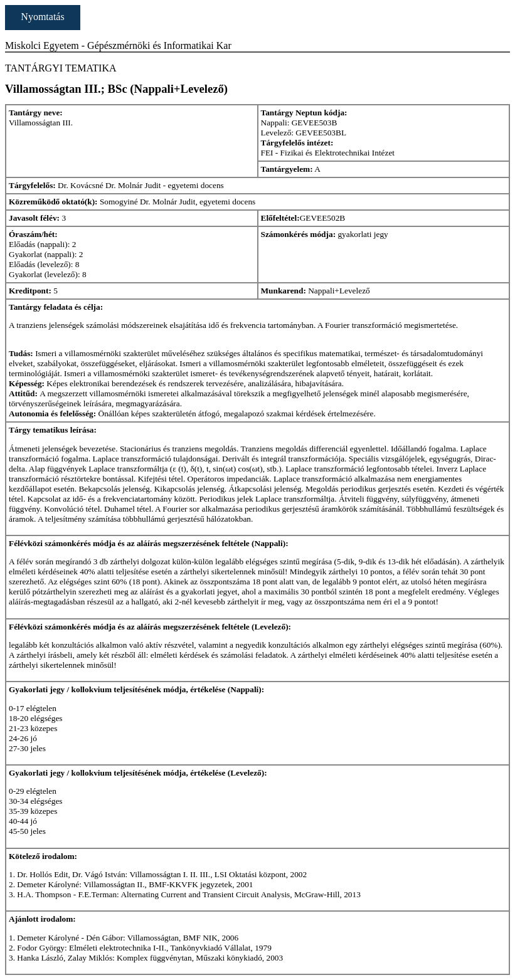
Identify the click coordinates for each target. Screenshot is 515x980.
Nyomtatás (42, 17)
